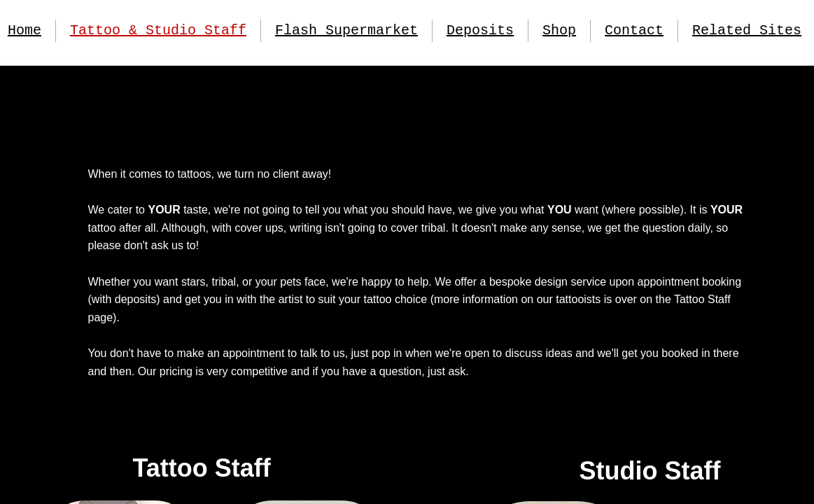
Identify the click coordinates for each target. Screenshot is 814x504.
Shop (559, 30)
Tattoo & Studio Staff (158, 30)
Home (24, 30)
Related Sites (747, 30)
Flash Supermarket (346, 30)
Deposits (480, 30)
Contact (634, 30)
